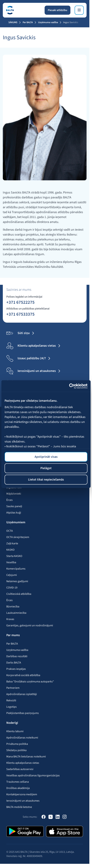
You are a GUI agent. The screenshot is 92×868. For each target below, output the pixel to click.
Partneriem (13, 688)
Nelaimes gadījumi (17, 581)
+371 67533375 (20, 314)
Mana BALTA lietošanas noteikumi (26, 757)
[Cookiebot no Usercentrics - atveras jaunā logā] (72, 386)
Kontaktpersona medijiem (22, 794)
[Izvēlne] (79, 10)
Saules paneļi (14, 506)
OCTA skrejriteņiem (18, 537)
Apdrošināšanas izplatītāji (22, 694)
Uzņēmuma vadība (48, 22)
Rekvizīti (11, 700)
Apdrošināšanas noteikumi (22, 738)
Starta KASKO (14, 556)
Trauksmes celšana (18, 782)
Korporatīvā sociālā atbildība (23, 675)
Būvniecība (13, 607)
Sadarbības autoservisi (20, 769)
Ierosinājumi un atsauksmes (23, 801)
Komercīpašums (16, 569)
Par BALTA (28, 22)
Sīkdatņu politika (16, 750)
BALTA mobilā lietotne (19, 807)
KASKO (10, 550)
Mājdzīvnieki (14, 494)
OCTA (10, 531)
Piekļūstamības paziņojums (23, 713)
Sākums (13, 22)
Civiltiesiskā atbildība (19, 594)
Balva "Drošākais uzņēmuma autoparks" (30, 682)
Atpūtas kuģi (14, 513)
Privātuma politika (17, 744)
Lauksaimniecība (16, 613)
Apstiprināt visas (46, 457)
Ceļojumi (12, 575)
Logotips (11, 707)
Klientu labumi (15, 731)
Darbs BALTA (14, 663)
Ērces (9, 500)
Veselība (11, 562)
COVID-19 (12, 588)
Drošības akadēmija (18, 788)
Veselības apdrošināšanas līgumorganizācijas (33, 775)
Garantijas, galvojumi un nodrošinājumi (30, 625)
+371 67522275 (20, 302)
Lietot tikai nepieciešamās (46, 480)
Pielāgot (46, 468)
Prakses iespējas (16, 669)
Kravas (10, 619)
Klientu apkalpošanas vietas (23, 763)
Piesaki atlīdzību (57, 10)
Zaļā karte (12, 543)
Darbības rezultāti (17, 656)
